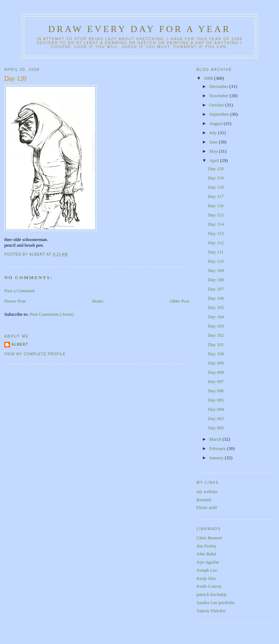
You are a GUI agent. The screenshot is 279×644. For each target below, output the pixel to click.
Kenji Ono (206, 578)
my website (207, 491)
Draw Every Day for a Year (140, 29)
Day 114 (216, 224)
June (214, 142)
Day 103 (216, 326)
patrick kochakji (211, 594)
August (217, 123)
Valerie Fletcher (211, 611)
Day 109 (216, 270)
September (220, 114)
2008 (209, 78)
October (217, 105)
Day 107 (216, 289)
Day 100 (216, 354)
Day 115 (216, 215)
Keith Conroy (209, 586)
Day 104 (216, 317)
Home (98, 301)
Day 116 (216, 206)
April (215, 160)
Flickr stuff (207, 507)
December (219, 86)
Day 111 (215, 252)
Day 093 (216, 418)
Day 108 (216, 280)
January (217, 458)
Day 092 (216, 428)
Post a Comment (20, 291)
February (218, 448)
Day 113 (216, 233)
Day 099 (216, 363)
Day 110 (216, 261)
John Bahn (206, 554)
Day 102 (216, 335)
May (214, 151)
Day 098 (216, 372)
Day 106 (216, 298)
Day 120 (15, 79)
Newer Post (15, 301)
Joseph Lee (207, 570)
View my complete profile (35, 354)
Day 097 (216, 381)
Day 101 (216, 344)
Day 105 (216, 307)
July (214, 133)
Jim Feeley (207, 546)
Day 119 (216, 178)
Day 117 (216, 196)
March (216, 439)
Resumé (204, 500)
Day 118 (216, 187)
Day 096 (216, 391)
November (220, 96)
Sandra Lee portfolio (216, 603)
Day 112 (216, 243)
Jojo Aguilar (208, 562)
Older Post (180, 301)
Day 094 (216, 409)
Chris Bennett (209, 538)
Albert (20, 344)
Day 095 (216, 400)
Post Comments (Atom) (52, 314)
